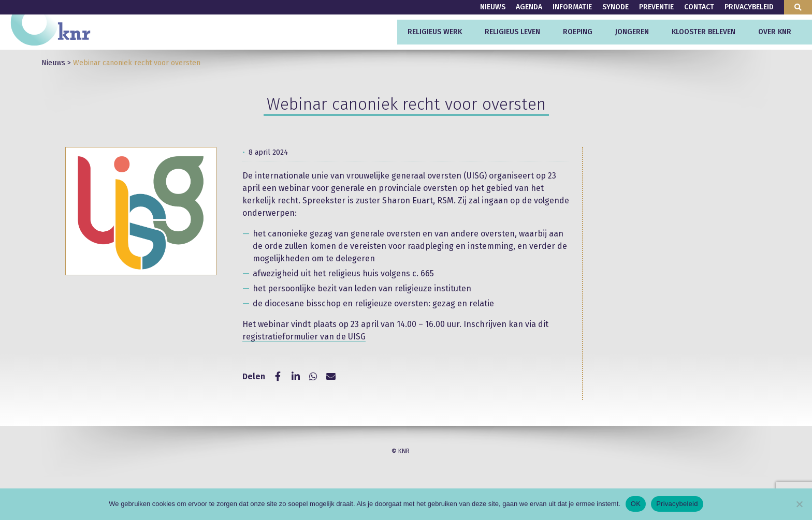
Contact (699, 7)
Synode (615, 7)
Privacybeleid (749, 7)
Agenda (529, 7)
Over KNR (775, 32)
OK (636, 504)
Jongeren (632, 32)
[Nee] (799, 504)
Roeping (578, 32)
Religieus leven (512, 32)
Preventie (656, 7)
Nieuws (493, 7)
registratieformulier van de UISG (304, 337)
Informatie (572, 7)
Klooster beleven (704, 32)
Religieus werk (435, 32)
